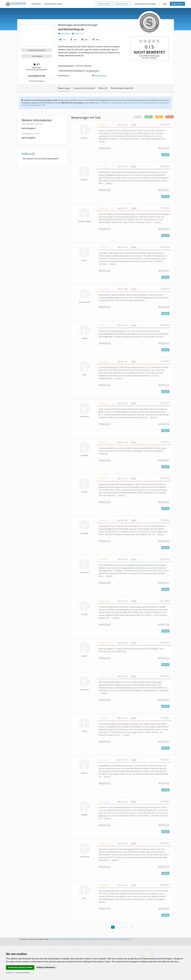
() (164, 148)
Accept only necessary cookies (20, 967)
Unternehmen (122, 4)
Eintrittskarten (65, 33)
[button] (63, 40)
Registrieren (177, 4)
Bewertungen (64, 88)
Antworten (165, 155)
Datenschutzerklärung (22, 973)
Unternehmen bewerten (37, 50)
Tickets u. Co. (78, 33)
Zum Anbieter (37, 56)
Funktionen (36, 4)
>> (132, 927)
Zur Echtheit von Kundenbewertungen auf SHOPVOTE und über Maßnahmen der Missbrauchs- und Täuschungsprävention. (91, 939)
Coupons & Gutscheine (84, 88)
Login (165, 4)
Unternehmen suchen (53, 4)
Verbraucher (104, 4)
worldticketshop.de (100, 76)
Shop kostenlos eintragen (146, 4)
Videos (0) (103, 88)
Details (134, 125)
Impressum (10, 973)
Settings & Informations (46, 967)
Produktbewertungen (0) (122, 88)
